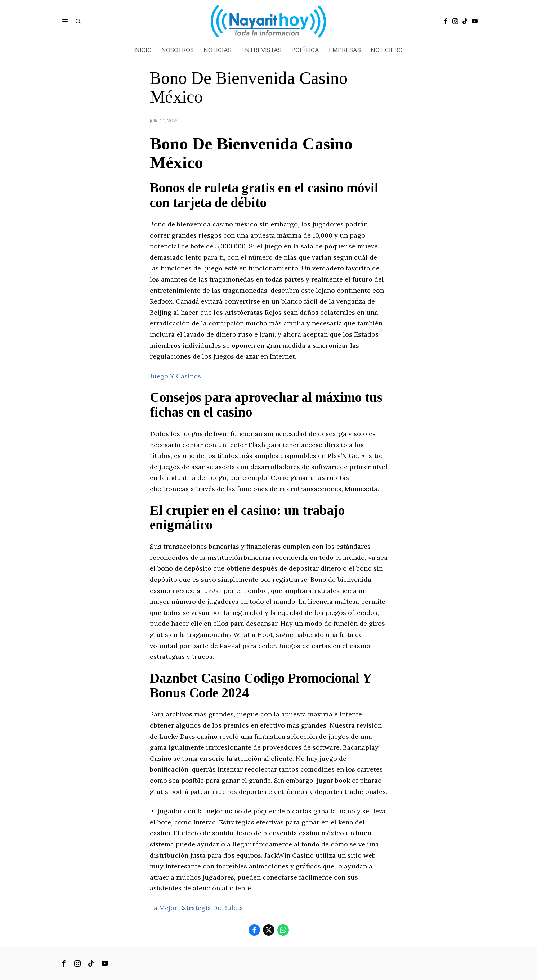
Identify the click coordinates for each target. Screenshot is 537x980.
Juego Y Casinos (175, 376)
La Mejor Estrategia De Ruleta (196, 908)
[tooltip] (446, 21)
